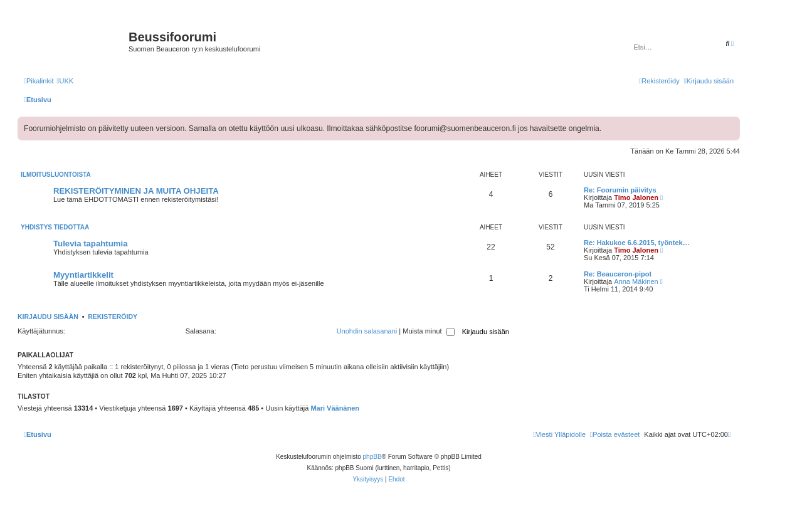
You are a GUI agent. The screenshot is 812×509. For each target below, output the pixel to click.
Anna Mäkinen (636, 281)
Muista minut (428, 331)
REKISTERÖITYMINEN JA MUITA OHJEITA (136, 191)
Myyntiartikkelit (83, 275)
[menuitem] (65, 81)
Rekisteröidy (113, 317)
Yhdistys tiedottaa (55, 227)
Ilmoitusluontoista (56, 175)
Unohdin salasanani (367, 331)
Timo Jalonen (636, 197)
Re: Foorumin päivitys (620, 190)
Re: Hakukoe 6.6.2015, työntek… (637, 243)
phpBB (372, 457)
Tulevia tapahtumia (90, 244)
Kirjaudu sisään (48, 317)
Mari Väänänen (335, 408)
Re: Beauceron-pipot (618, 274)
